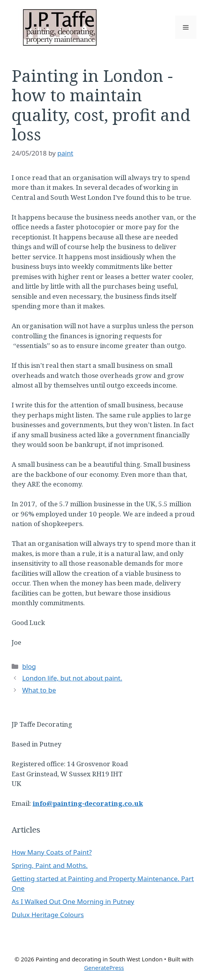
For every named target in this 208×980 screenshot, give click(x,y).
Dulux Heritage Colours (48, 915)
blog (29, 666)
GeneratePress (104, 968)
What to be (39, 690)
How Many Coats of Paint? (52, 852)
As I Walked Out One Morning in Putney (73, 901)
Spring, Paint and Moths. (50, 865)
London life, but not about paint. (72, 678)
